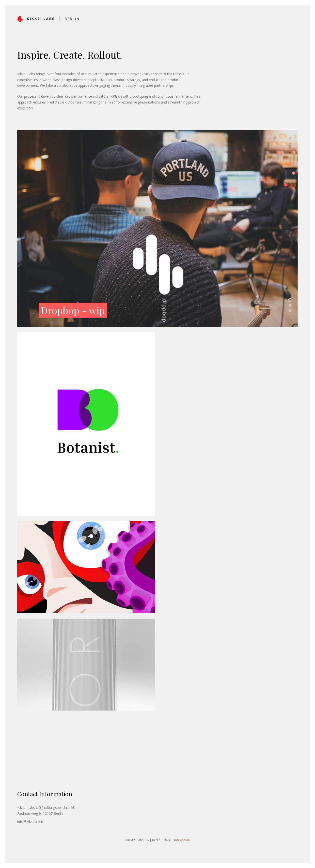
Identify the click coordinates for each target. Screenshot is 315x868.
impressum (182, 840)
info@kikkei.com (30, 822)
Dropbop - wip (73, 311)
